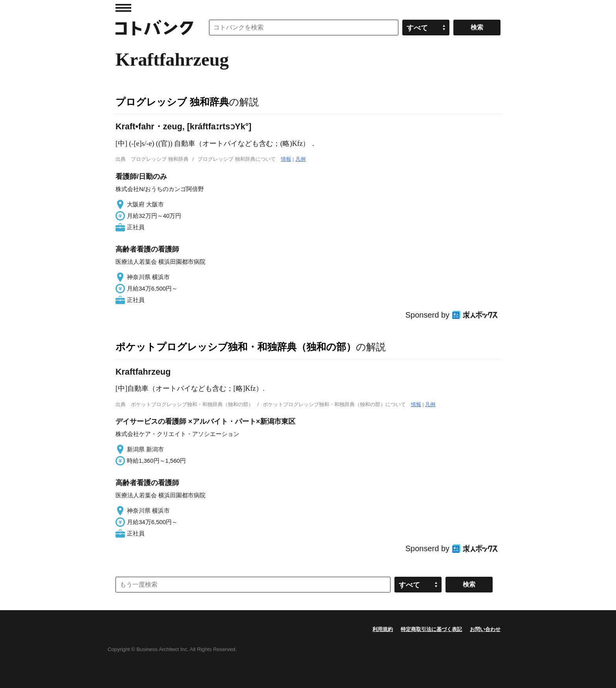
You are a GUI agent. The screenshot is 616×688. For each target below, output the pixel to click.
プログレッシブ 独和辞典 (172, 102)
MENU (123, 8)
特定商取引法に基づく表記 (431, 629)
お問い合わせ (485, 629)
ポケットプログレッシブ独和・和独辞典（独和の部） (236, 347)
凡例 (301, 159)
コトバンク (154, 28)
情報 (286, 159)
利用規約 (383, 629)
